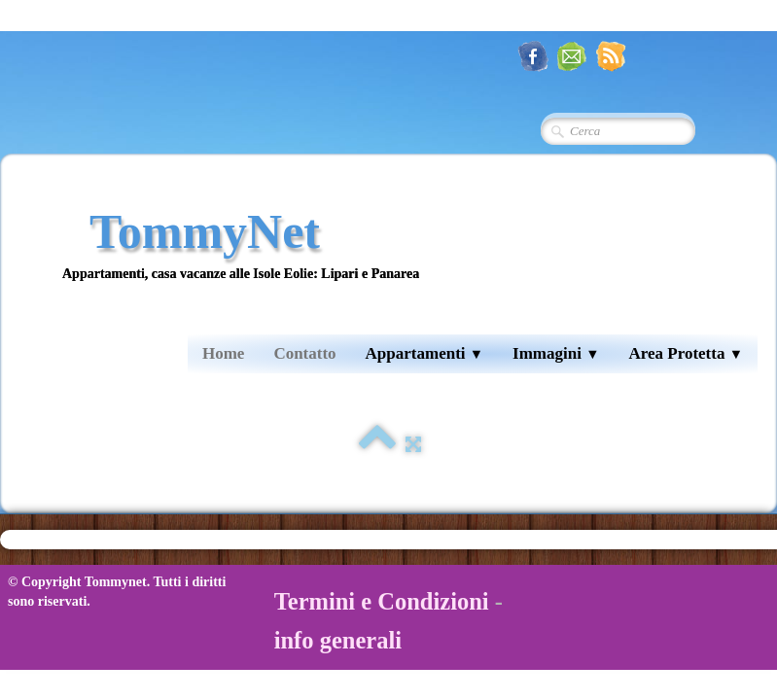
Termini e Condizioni (382, 601)
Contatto (304, 353)
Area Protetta (686, 353)
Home (223, 353)
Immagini (556, 353)
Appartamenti (425, 353)
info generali (338, 640)
